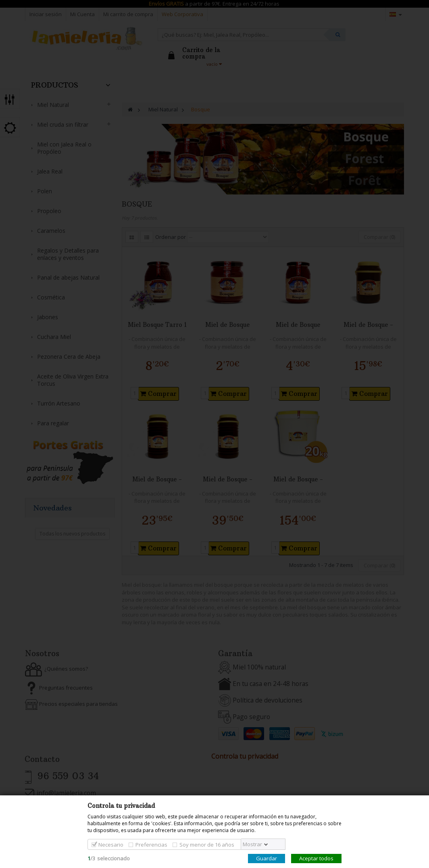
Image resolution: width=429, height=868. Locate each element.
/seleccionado (109, 858)
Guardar (267, 858)
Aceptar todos (316, 858)
